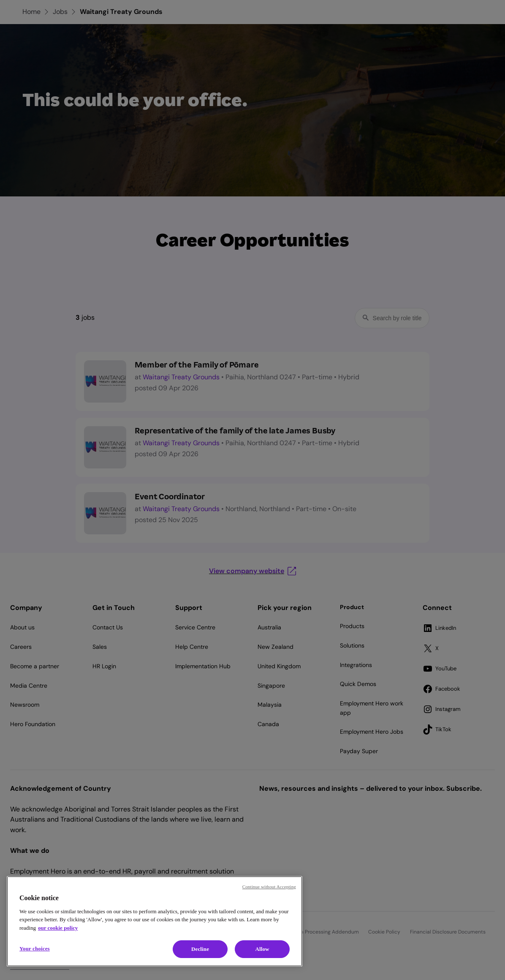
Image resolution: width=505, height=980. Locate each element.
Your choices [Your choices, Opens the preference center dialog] (35, 949)
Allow (262, 949)
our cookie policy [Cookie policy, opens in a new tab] (58, 928)
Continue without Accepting (269, 887)
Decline (200, 949)
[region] (155, 921)
